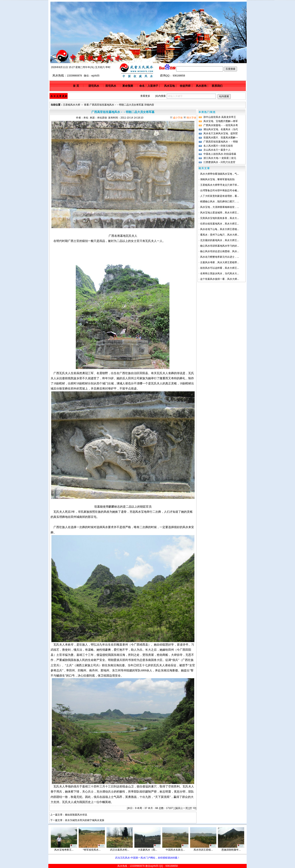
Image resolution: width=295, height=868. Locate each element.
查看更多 (145, 96)
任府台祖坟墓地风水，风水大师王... (220, 224)
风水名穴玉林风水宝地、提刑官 (221, 133)
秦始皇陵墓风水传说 (76, 815)
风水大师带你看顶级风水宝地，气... (220, 174)
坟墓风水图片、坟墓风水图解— (221, 138)
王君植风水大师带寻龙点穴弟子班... (220, 185)
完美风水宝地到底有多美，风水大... (220, 218)
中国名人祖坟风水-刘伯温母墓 (220, 154)
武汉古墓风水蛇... (120, 850)
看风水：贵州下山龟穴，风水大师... (220, 235)
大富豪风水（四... (147, 850)
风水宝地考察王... (64, 850)
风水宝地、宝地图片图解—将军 (221, 121)
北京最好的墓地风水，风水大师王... (220, 240)
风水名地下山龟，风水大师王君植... (220, 229)
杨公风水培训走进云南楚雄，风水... (220, 251)
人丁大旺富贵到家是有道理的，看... (220, 196)
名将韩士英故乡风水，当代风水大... (220, 273)
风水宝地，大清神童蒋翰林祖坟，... (220, 207)
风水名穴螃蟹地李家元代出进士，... (220, 257)
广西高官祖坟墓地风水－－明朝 (221, 142)
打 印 (193, 808)
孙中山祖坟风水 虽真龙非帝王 (220, 117)
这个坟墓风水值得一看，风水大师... (220, 279)
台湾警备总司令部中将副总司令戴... (220, 190)
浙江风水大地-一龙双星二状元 (220, 158)
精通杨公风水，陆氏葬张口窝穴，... (220, 202)
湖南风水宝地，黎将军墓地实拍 (217, 179)
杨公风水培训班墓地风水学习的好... (220, 246)
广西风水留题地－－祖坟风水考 (221, 125)
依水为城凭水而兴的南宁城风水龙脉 (85, 820)
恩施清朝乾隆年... (231, 850)
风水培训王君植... (203, 850)
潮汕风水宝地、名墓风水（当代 (221, 129)
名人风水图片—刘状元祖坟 (218, 146)
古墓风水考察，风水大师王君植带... (220, 262)
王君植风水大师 (71, 105)
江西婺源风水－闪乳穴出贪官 (219, 162)
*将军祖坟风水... (92, 850)
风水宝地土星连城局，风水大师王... (220, 213)
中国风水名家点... (175, 850)
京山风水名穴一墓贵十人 (217, 150)
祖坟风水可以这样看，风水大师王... (220, 268)
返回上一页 (182, 808)
